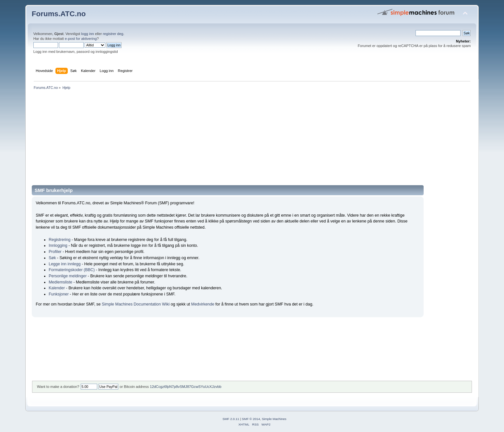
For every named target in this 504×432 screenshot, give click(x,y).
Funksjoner (59, 294)
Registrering (59, 240)
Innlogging (58, 246)
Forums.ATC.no (59, 14)
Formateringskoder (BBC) (72, 270)
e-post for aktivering (81, 39)
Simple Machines (274, 419)
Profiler (55, 252)
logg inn (88, 34)
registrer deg (113, 34)
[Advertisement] (226, 140)
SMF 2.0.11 (231, 419)
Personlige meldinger (68, 276)
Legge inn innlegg (64, 264)
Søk (52, 258)
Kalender (57, 288)
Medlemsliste (60, 282)
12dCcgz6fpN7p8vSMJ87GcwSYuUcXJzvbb (186, 387)
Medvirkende (203, 304)
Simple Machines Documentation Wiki (136, 304)
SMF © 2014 (251, 419)
